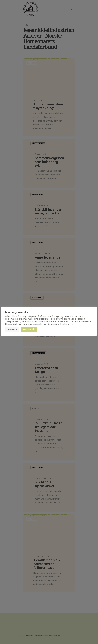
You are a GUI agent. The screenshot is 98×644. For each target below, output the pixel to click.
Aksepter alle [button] (29, 329)
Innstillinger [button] (12, 329)
